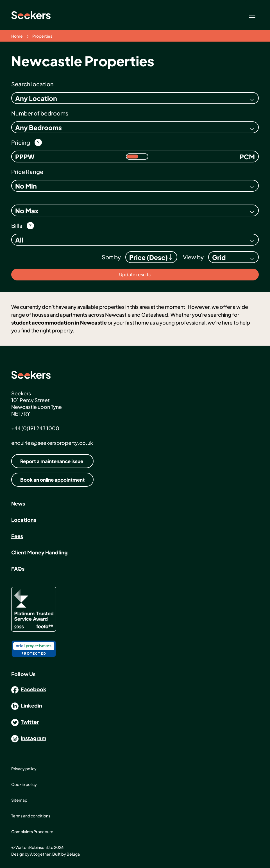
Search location (32, 84)
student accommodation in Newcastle (59, 322)
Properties (42, 36)
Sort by (111, 257)
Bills (17, 226)
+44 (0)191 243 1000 (35, 428)
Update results (135, 274)
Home (17, 36)
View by (193, 257)
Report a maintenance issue (52, 461)
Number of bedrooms (40, 113)
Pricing (21, 142)
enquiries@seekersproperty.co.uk (52, 443)
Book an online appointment (52, 480)
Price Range (27, 172)
